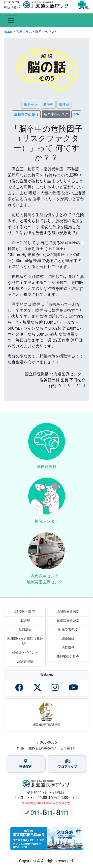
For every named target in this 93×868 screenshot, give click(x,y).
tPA (76, 114)
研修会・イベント (25, 652)
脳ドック (31, 104)
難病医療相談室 (68, 621)
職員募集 (25, 630)
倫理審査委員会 (68, 657)
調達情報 (68, 639)
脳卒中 (48, 104)
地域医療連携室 (68, 612)
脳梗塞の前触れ (26, 114)
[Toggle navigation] (11, 20)
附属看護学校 (68, 630)
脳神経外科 (47, 467)
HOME (8, 32)
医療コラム (24, 32)
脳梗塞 (64, 104)
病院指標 (68, 648)
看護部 (25, 621)
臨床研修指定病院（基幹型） (25, 641)
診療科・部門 (25, 612)
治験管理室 (25, 661)
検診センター (47, 521)
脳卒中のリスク (56, 114)
